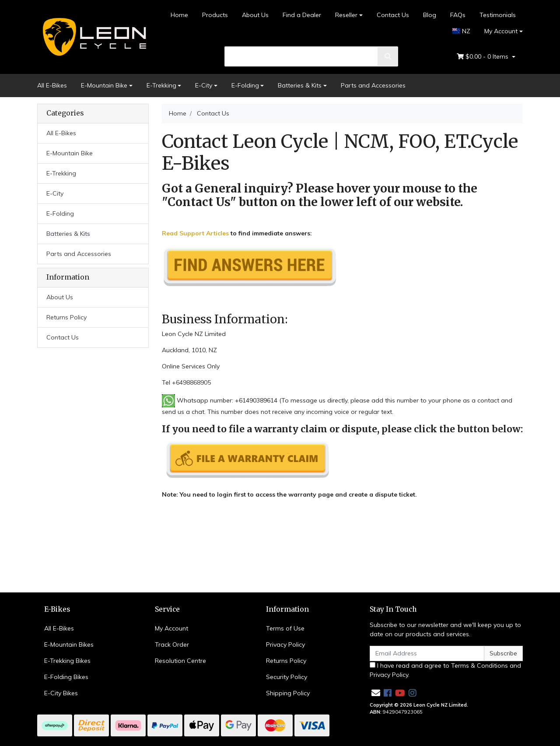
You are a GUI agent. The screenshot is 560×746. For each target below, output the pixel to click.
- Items (483, 57)
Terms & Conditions (479, 665)
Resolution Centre (180, 661)
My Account (171, 628)
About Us (255, 15)
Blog (430, 15)
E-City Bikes (61, 693)
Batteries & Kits (300, 85)
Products (215, 15)
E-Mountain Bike (104, 85)
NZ (462, 31)
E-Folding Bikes (66, 677)
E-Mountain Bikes (69, 644)
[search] (302, 56)
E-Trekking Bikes (67, 661)
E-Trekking (161, 85)
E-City (204, 85)
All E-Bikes (52, 85)
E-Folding (245, 85)
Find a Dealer (302, 15)
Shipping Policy (288, 693)
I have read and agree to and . (445, 670)
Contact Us (393, 15)
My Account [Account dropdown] (501, 31)
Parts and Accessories (373, 85)
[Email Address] (427, 653)
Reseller (346, 15)
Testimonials (498, 15)
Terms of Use (285, 628)
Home (179, 15)
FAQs (458, 15)
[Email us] (376, 693)
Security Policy (287, 677)
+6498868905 (191, 382)
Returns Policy (66, 317)
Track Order (172, 644)
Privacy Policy (285, 644)
